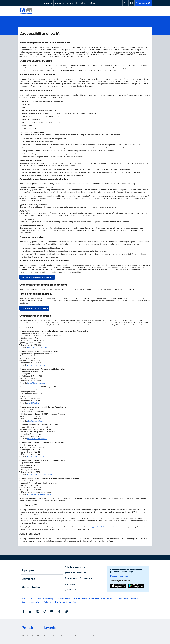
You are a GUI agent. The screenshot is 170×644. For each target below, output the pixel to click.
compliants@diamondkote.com (39, 474)
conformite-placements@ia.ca (39, 494)
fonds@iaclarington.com (37, 383)
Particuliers (47, 3)
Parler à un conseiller (75, 567)
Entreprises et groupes (64, 3)
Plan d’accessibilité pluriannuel (34, 308)
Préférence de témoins (65, 602)
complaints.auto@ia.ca (36, 365)
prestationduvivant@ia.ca (37, 439)
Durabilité (70, 590)
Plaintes (47, 602)
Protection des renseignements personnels (93, 598)
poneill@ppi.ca (33, 403)
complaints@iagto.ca (35, 456)
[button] (125, 3)
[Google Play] (136, 586)
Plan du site (27, 598)
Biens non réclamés (30, 602)
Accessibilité (64, 598)
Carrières (28, 579)
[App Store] (118, 586)
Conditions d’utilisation (127, 598)
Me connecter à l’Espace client (79, 578)
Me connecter (143, 3)
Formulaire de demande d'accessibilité (36, 277)
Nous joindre (31, 587)
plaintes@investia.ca (35, 421)
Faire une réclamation (75, 573)
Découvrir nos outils (121, 576)
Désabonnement (44, 598)
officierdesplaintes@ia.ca (37, 347)
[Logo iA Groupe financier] (26, 11)
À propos (28, 570)
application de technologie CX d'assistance (108, 527)
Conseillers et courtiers (85, 3)
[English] (132, 3)
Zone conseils (72, 584)
